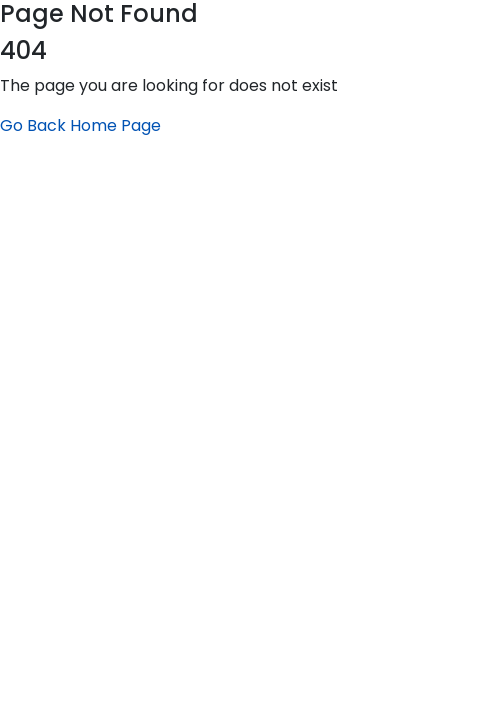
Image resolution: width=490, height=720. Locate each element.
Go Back (33, 125)
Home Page (115, 125)
